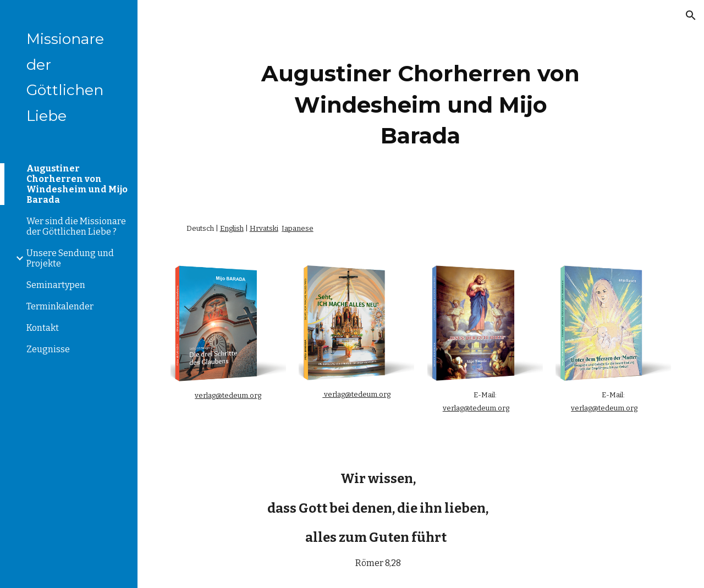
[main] (420, 102)
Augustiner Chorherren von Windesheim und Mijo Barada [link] (77, 184)
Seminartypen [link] (56, 285)
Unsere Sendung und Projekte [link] (70, 258)
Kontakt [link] (43, 328)
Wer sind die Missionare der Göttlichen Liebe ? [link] (76, 226)
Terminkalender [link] (60, 306)
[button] (691, 15)
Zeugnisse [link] (48, 349)
